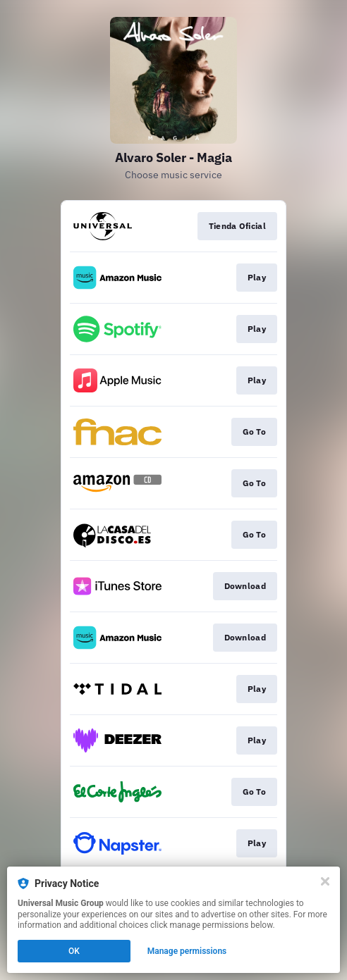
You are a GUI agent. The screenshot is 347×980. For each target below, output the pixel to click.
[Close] (325, 881)
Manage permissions (187, 951)
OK (74, 951)
